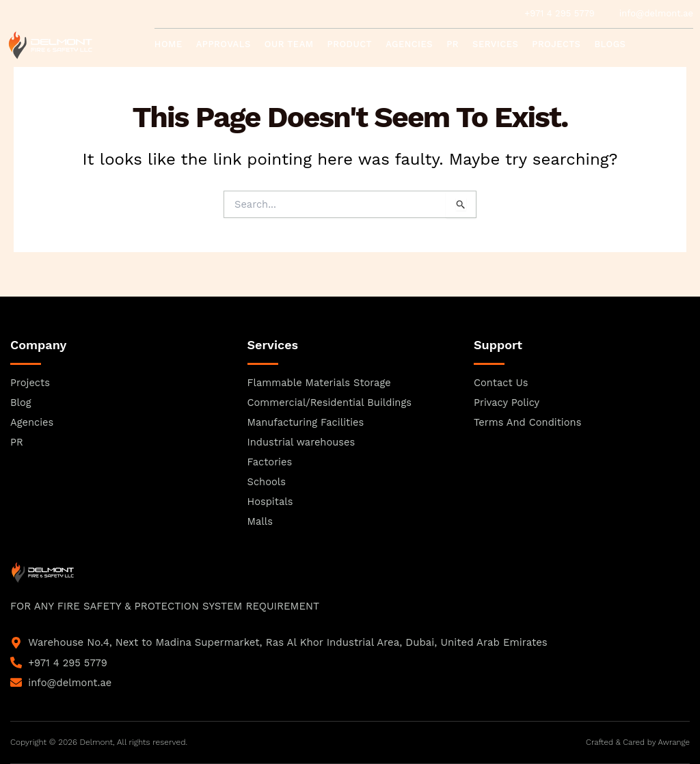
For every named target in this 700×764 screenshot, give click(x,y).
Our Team (289, 44)
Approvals (224, 44)
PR (453, 44)
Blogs (610, 44)
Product (350, 44)
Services (495, 44)
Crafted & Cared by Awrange (636, 742)
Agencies (409, 44)
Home (169, 44)
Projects (556, 44)
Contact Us (191, 75)
